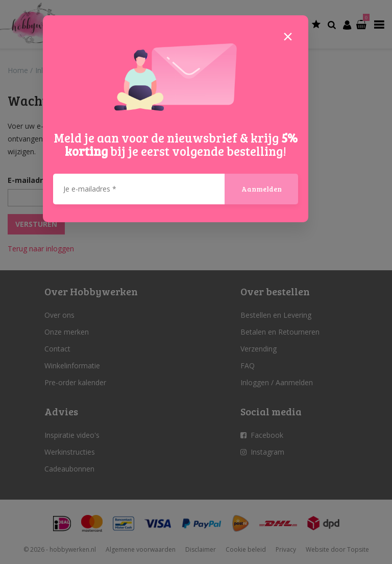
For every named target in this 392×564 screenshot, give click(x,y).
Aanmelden (262, 189)
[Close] (288, 36)
